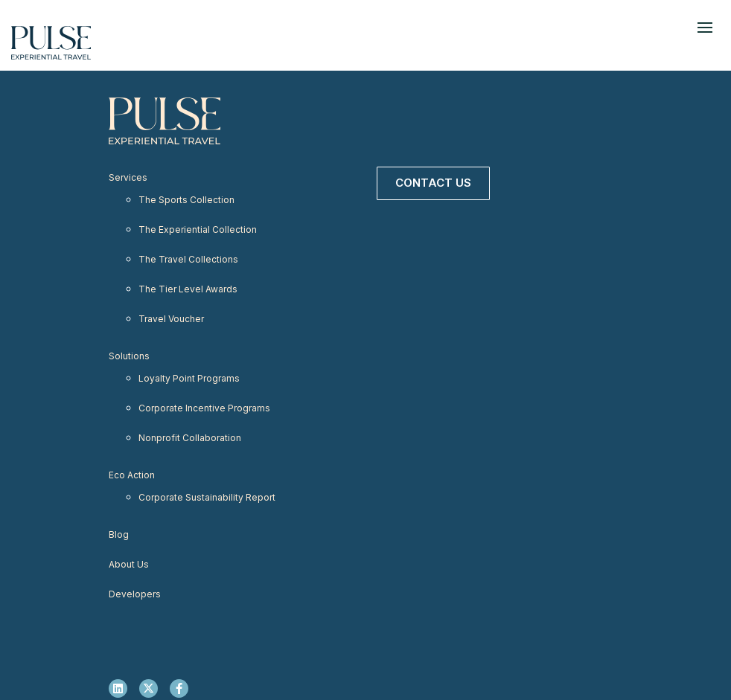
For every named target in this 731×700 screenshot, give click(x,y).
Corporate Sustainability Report (207, 497)
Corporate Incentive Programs (204, 408)
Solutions (129, 356)
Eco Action (132, 475)
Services (128, 177)
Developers (135, 594)
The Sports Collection (186, 200)
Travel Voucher (171, 319)
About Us (129, 564)
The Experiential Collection (198, 229)
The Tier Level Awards (188, 289)
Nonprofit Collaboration (190, 438)
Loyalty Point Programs (189, 378)
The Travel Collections (188, 259)
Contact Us (433, 183)
